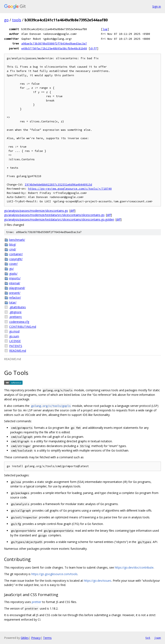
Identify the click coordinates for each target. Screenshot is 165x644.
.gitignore (15, 312)
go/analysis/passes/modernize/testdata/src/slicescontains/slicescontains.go (54, 215)
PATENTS (16, 346)
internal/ (15, 283)
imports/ (15, 278)
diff (93, 48)
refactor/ (15, 298)
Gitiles (25, 638)
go (6, 20)
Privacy (36, 638)
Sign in (157, 6)
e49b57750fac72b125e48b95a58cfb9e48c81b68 (54, 48)
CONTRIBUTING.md (23, 327)
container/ (16, 254)
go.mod (14, 331)
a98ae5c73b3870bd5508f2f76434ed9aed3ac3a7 (54, 43)
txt (148, 638)
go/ (11, 269)
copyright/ (16, 259)
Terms (47, 638)
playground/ (17, 288)
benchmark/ (17, 240)
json (158, 638)
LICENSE (15, 341)
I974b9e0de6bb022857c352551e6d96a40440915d (58, 185)
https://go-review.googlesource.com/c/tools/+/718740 (70, 189)
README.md (18, 351)
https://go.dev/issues (98, 581)
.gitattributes (18, 307)
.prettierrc (16, 317)
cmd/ (13, 249)
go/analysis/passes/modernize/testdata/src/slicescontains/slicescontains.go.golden (59, 219)
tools (17, 20)
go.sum (14, 336)
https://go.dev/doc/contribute (134, 567)
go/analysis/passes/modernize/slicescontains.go (36, 211)
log (105, 29)
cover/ (13, 264)
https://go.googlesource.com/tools (54, 574)
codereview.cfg (19, 322)
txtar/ (13, 302)
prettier (37, 602)
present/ (15, 293)
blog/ (13, 244)
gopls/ (13, 274)
